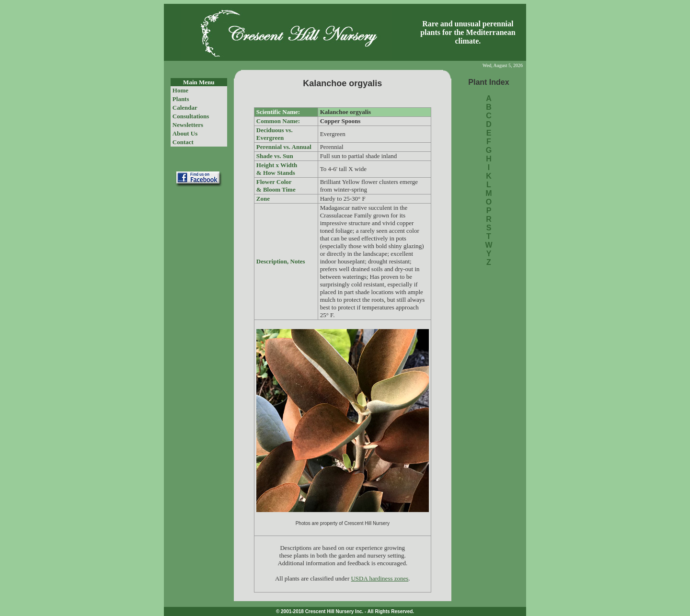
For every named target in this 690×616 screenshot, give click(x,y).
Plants (181, 99)
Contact (183, 142)
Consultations (191, 116)
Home (180, 90)
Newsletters (188, 125)
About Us (185, 133)
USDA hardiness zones (379, 578)
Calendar (185, 108)
